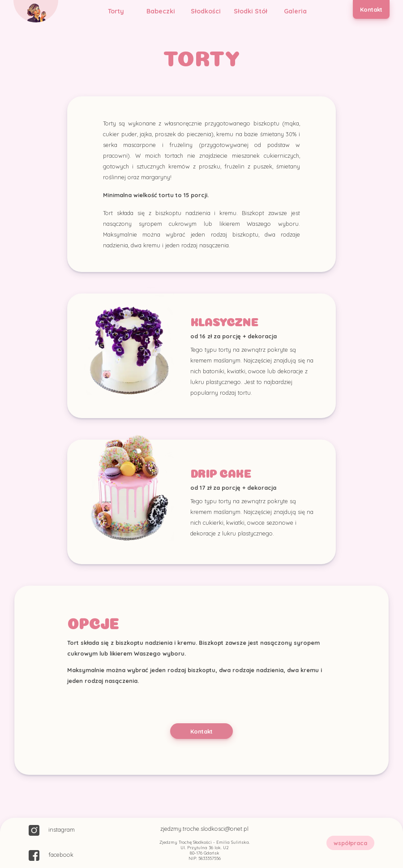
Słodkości (206, 11)
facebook (51, 855)
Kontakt (371, 9)
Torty (116, 11)
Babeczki (161, 11)
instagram (52, 830)
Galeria (295, 11)
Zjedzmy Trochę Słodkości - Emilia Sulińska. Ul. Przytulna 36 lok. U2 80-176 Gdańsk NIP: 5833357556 (205, 850)
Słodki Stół (251, 11)
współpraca (350, 843)
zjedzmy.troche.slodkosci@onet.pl (204, 829)
